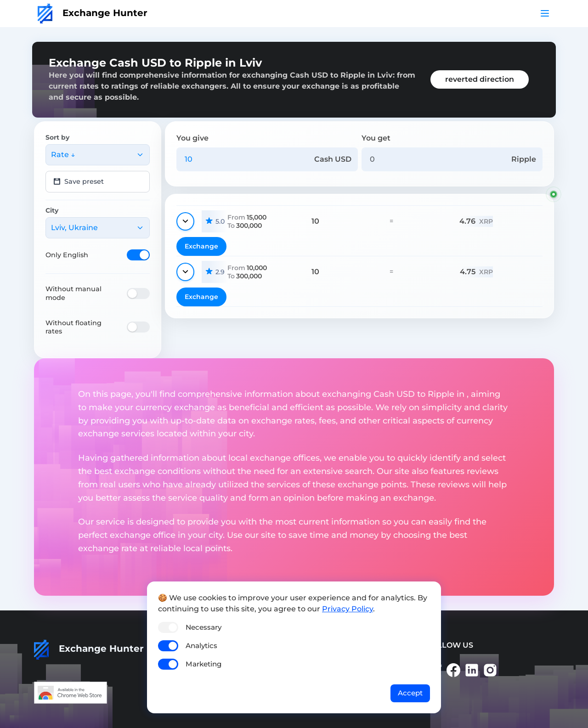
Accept (410, 693)
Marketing (204, 664)
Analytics (201, 646)
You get (376, 138)
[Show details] (185, 221)
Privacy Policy (348, 609)
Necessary (204, 627)
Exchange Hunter (93, 13)
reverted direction (480, 79)
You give (192, 138)
